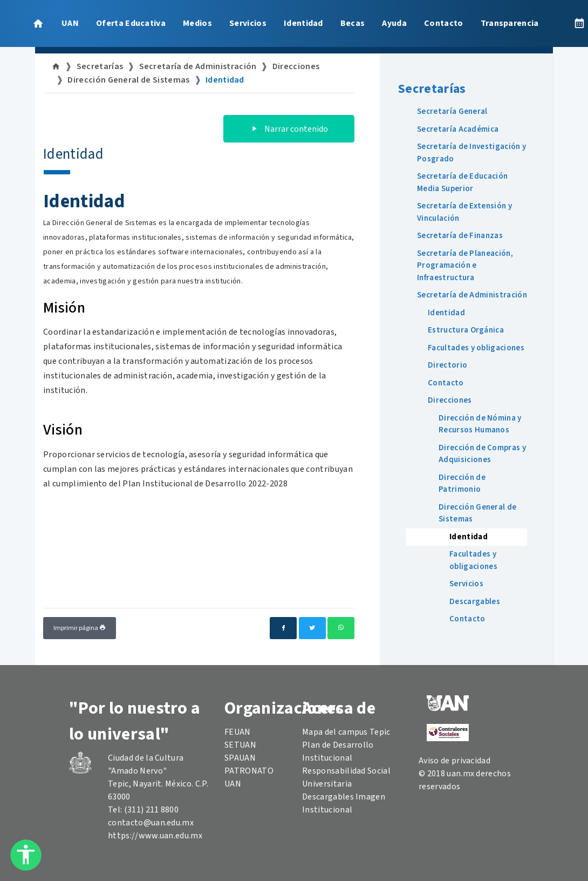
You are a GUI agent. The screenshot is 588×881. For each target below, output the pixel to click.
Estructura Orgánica (466, 330)
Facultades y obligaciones (476, 348)
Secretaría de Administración (198, 66)
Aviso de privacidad (454, 761)
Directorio (447, 365)
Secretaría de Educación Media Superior (462, 182)
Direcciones (296, 66)
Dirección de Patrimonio (462, 484)
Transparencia (510, 23)
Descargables (475, 602)
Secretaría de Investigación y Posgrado (471, 153)
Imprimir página (80, 628)
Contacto (444, 23)
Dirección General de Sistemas (128, 80)
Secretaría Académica (458, 129)
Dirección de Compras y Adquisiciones (482, 454)
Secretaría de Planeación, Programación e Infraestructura (465, 266)
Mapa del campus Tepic (346, 732)
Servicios (248, 23)
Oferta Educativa (131, 23)
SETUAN (240, 745)
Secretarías (100, 66)
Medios (197, 23)
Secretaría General (452, 111)
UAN (70, 23)
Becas (353, 23)
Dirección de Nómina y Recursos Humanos (480, 424)
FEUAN (238, 732)
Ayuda (394, 23)
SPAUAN (240, 758)
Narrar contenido (289, 129)
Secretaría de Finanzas (460, 236)
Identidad (303, 23)
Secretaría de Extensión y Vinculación (464, 212)
